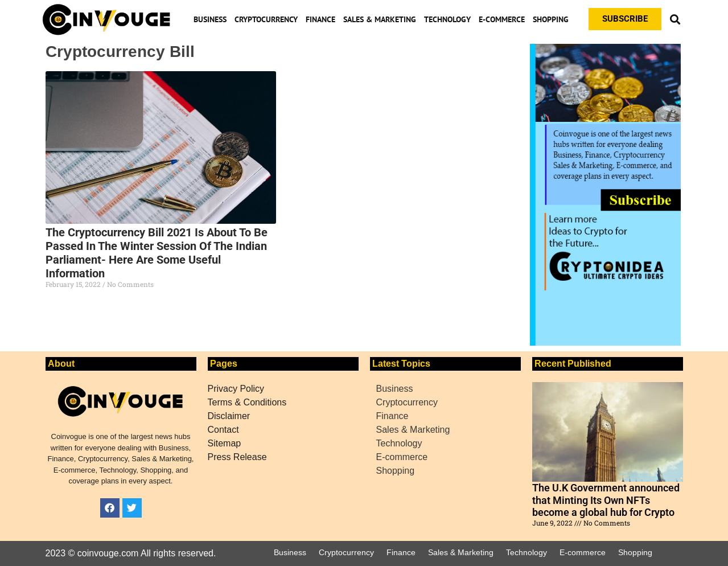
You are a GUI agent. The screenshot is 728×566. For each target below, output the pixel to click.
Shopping (551, 19)
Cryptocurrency (266, 19)
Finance (320, 19)
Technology (447, 19)
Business (210, 19)
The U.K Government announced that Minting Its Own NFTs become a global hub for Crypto (606, 500)
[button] (675, 19)
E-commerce (502, 19)
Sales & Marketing (380, 19)
